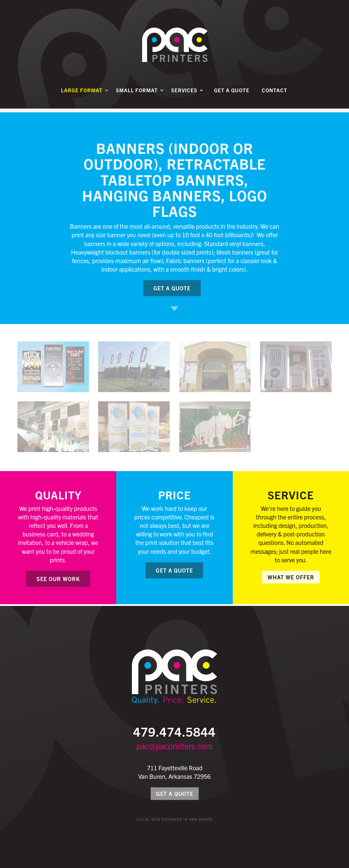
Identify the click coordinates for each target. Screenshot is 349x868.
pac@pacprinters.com (174, 746)
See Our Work (58, 579)
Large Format (82, 94)
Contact (275, 94)
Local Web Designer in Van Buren (175, 819)
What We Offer (291, 577)
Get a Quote (232, 94)
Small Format (137, 94)
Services (184, 94)
